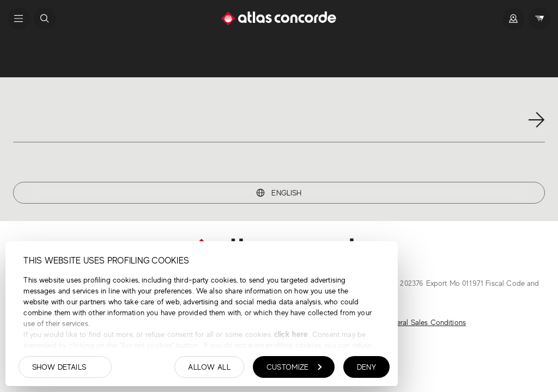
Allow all (209, 367)
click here (290, 334)
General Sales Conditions (424, 322)
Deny (366, 367)
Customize (294, 367)
